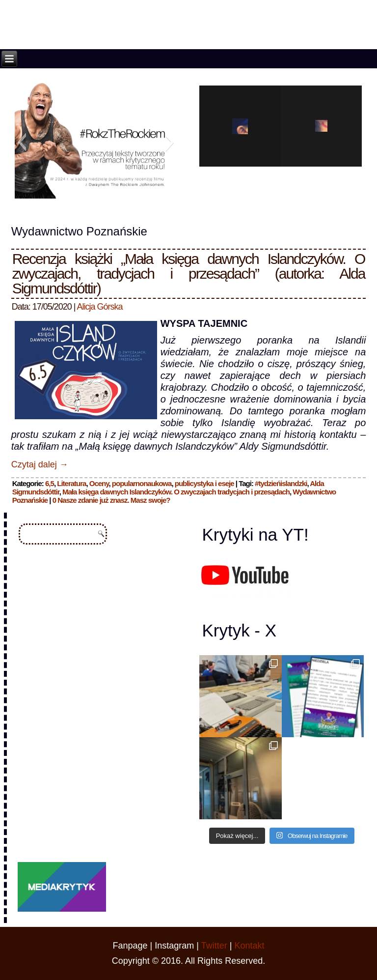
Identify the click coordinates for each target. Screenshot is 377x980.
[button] (22, 142)
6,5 (50, 483)
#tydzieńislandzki (281, 483)
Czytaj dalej (40, 464)
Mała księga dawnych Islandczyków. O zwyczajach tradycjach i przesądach (176, 492)
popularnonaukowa (142, 483)
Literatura (71, 483)
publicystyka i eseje (204, 483)
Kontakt (249, 946)
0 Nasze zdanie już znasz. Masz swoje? (111, 500)
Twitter (214, 946)
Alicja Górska (100, 307)
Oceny (99, 483)
